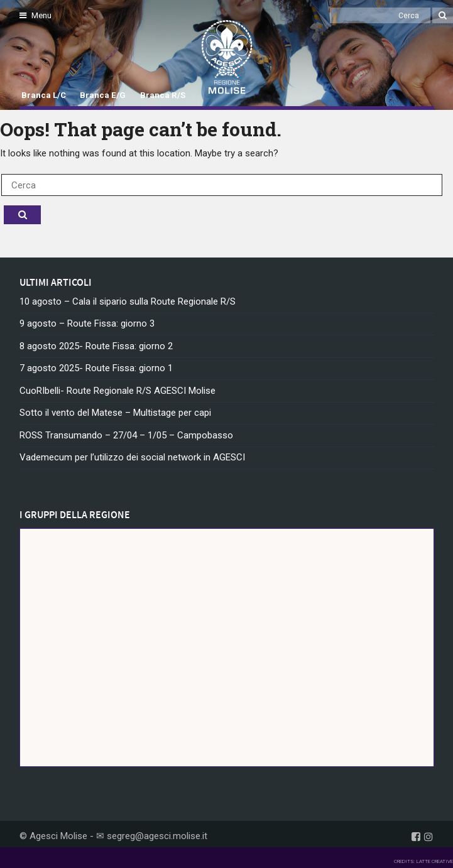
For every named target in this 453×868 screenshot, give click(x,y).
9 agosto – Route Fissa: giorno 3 (87, 323)
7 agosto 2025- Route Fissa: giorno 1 (96, 368)
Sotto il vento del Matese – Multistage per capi (115, 413)
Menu (35, 15)
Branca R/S (163, 95)
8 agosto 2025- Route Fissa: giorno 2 (96, 346)
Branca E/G (103, 95)
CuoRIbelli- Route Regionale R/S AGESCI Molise (117, 391)
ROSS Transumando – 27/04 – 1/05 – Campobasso (126, 435)
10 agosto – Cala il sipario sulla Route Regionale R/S (128, 301)
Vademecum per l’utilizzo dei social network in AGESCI (132, 457)
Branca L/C (44, 95)
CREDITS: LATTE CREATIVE (423, 861)
